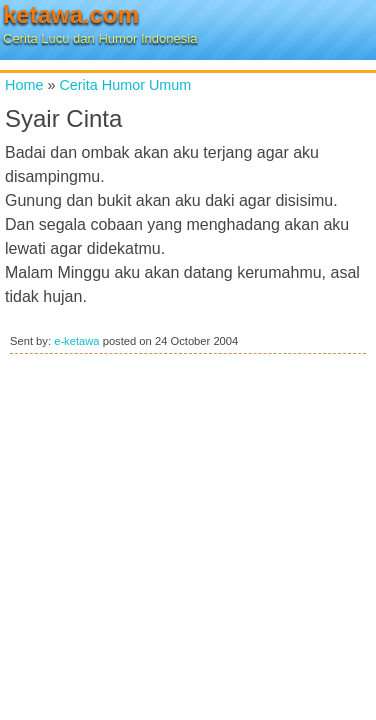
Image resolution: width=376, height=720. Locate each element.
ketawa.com (71, 14)
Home (24, 85)
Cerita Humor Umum (125, 85)
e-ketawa (76, 341)
